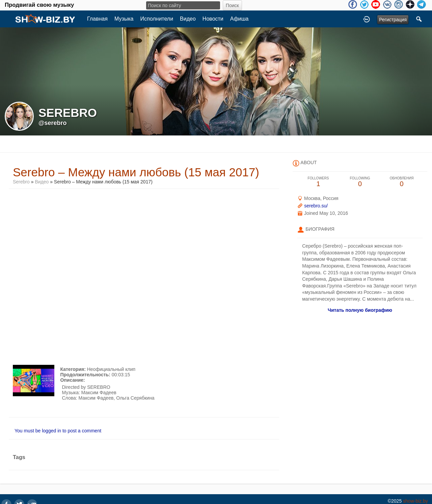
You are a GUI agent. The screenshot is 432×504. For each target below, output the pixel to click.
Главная (97, 19)
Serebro (22, 182)
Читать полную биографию (360, 310)
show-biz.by (415, 501)
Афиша (239, 19)
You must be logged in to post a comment (58, 431)
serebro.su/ (316, 206)
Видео (188, 19)
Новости (213, 19)
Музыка (124, 19)
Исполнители (157, 19)
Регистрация (393, 20)
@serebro (53, 123)
